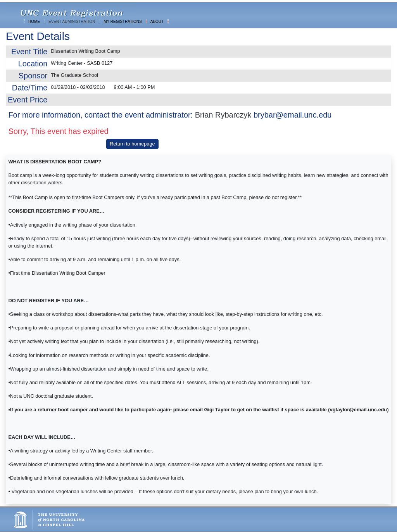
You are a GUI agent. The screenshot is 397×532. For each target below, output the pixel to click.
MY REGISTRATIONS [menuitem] (123, 22)
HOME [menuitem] (34, 22)
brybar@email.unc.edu (293, 115)
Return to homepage (132, 144)
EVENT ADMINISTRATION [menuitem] (72, 22)
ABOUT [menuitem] (157, 22)
